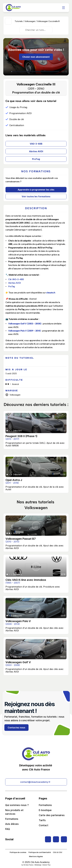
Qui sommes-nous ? (17, 805)
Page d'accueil (15, 798)
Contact (44, 825)
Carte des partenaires (52, 815)
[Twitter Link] (48, 839)
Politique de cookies (18, 852)
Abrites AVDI (14, 283)
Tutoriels (19, 21)
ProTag (12, 286)
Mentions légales (36, 856)
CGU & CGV (58, 852)
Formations (12, 819)
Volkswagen (30, 21)
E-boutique (45, 810)
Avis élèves (12, 824)
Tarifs (42, 820)
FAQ (8, 829)
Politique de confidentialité (40, 852)
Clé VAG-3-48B (16, 279)
